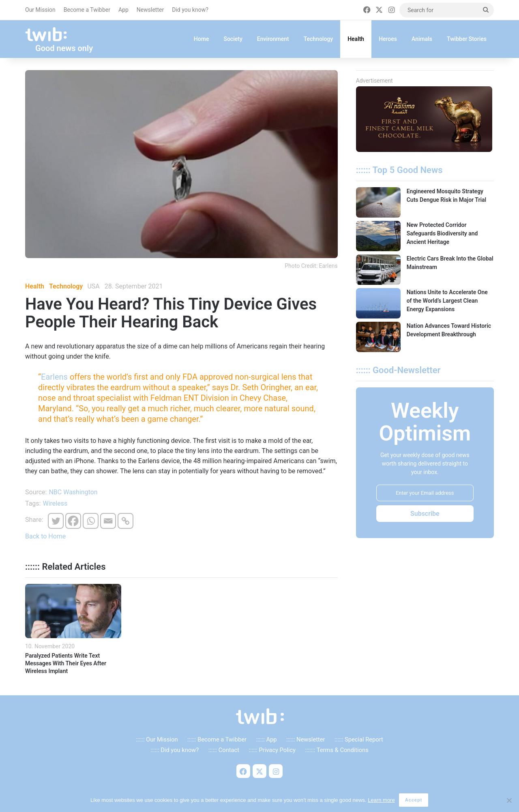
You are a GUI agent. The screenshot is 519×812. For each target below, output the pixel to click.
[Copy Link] (125, 521)
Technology (318, 39)
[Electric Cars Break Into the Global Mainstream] (378, 270)
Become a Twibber (87, 10)
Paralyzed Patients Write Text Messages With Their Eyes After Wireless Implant (66, 663)
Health (356, 39)
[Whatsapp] (91, 521)
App (123, 10)
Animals (422, 39)
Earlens (54, 377)
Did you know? (190, 10)
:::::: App (266, 739)
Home (202, 39)
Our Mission (40, 10)
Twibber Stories (467, 39)
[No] (509, 801)
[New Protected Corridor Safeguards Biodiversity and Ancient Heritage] (378, 236)
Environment (273, 39)
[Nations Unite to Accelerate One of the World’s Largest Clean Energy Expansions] (378, 303)
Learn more (382, 800)
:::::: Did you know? (175, 750)
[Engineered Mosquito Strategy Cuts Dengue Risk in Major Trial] (378, 202)
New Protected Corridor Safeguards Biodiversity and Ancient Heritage (442, 233)
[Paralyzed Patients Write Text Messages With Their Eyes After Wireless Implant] (73, 611)
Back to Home (45, 536)
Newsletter (150, 10)
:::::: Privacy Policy (272, 750)
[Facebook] (73, 521)
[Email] (108, 521)
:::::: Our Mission (157, 739)
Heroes (388, 39)
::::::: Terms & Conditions (337, 750)
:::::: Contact (224, 750)
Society (233, 39)
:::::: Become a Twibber (217, 739)
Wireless (55, 503)
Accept (414, 800)
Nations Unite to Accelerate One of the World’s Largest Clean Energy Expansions (447, 301)
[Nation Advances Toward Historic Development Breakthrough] (378, 337)
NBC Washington (73, 492)
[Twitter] (56, 521)
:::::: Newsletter (306, 739)
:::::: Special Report (359, 739)
